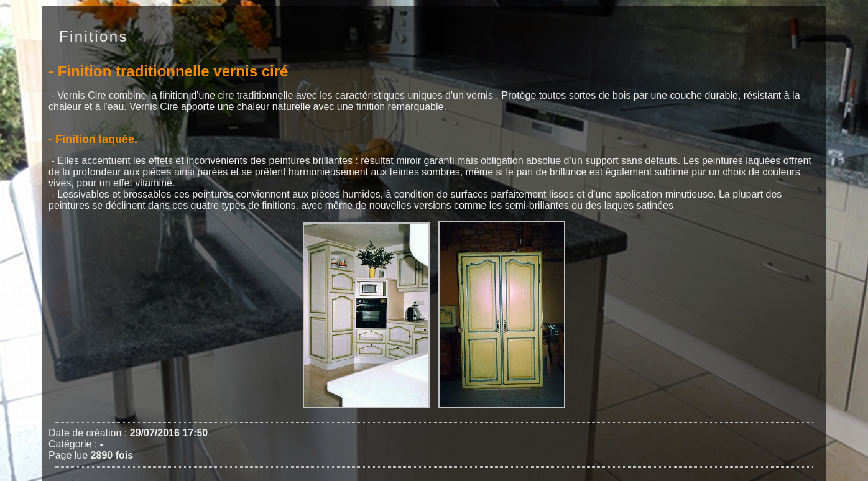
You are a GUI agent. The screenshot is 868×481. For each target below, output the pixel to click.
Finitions (94, 36)
